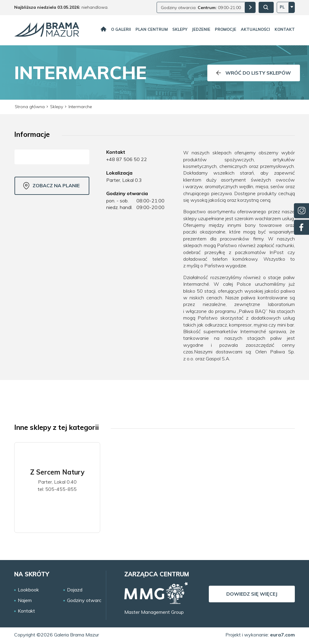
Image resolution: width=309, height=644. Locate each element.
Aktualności (255, 29)
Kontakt (285, 29)
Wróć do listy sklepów (254, 73)
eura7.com (282, 635)
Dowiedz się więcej (252, 594)
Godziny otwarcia (86, 600)
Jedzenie (201, 29)
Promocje (226, 29)
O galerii (121, 29)
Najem (25, 600)
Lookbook (28, 590)
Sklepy (180, 29)
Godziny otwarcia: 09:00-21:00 (201, 8)
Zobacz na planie (51, 186)
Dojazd (75, 590)
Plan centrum (152, 29)
